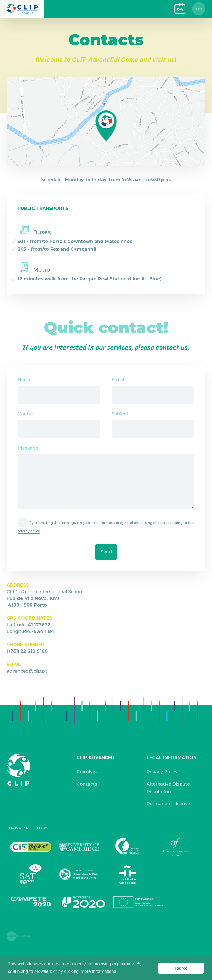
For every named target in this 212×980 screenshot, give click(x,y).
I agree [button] (181, 968)
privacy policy (29, 531)
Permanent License (168, 804)
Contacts (87, 784)
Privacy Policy (162, 772)
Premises (87, 772)
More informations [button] (99, 971)
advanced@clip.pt (27, 671)
